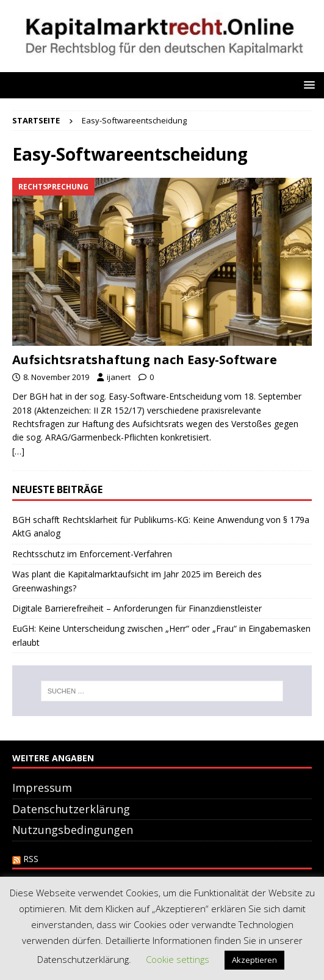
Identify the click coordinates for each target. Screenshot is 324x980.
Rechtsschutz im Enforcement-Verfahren (92, 554)
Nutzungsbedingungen (73, 830)
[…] (18, 451)
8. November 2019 (56, 377)
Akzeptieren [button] (254, 960)
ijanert (119, 377)
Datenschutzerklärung (71, 809)
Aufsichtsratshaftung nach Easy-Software (145, 360)
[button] (307, 85)
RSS (31, 859)
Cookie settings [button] (178, 959)
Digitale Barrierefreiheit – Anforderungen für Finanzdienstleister (137, 608)
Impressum (42, 788)
